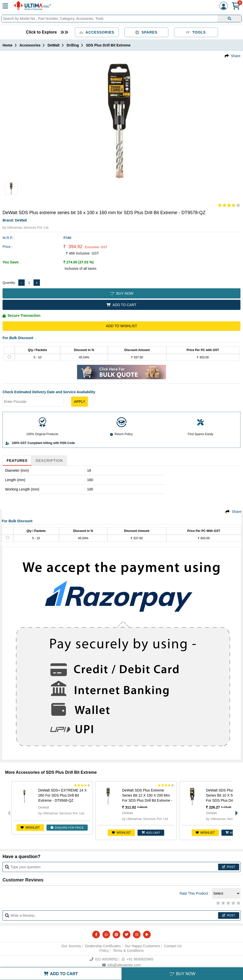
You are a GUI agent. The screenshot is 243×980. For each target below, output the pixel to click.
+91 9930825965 (138, 959)
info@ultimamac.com (121, 965)
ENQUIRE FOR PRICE (67, 828)
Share (236, 56)
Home (7, 45)
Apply (80, 402)
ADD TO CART (121, 305)
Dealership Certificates (103, 946)
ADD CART (151, 833)
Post (229, 867)
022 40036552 (104, 959)
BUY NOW (121, 293)
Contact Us (173, 946)
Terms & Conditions (128, 951)
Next (235, 811)
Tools (196, 32)
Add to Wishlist (121, 326)
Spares (146, 32)
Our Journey (71, 946)
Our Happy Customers (142, 946)
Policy (104, 951)
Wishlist (30, 828)
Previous (8, 811)
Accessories (97, 32)
